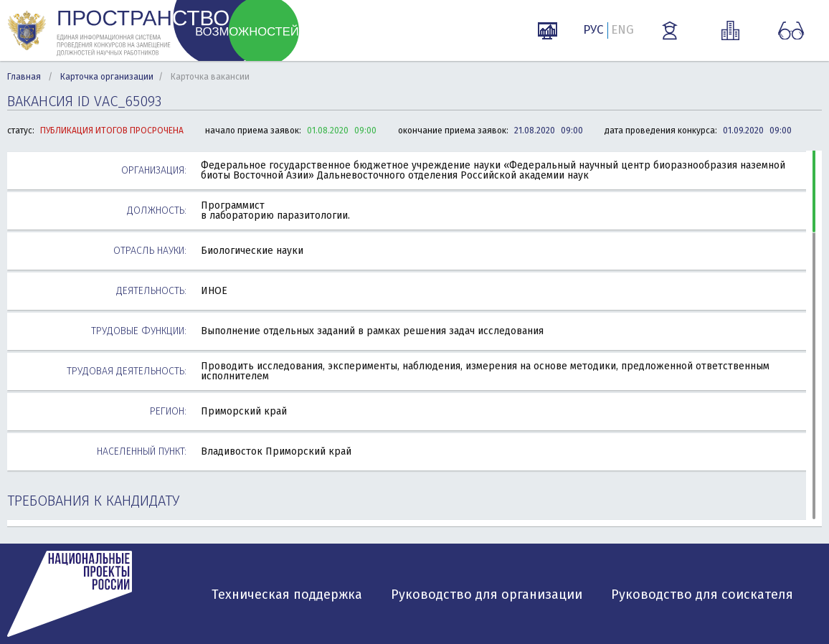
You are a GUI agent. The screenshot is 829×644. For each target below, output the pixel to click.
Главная (24, 77)
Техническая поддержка (287, 595)
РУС (593, 30)
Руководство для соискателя (702, 595)
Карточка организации (107, 77)
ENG (622, 30)
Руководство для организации (487, 595)
